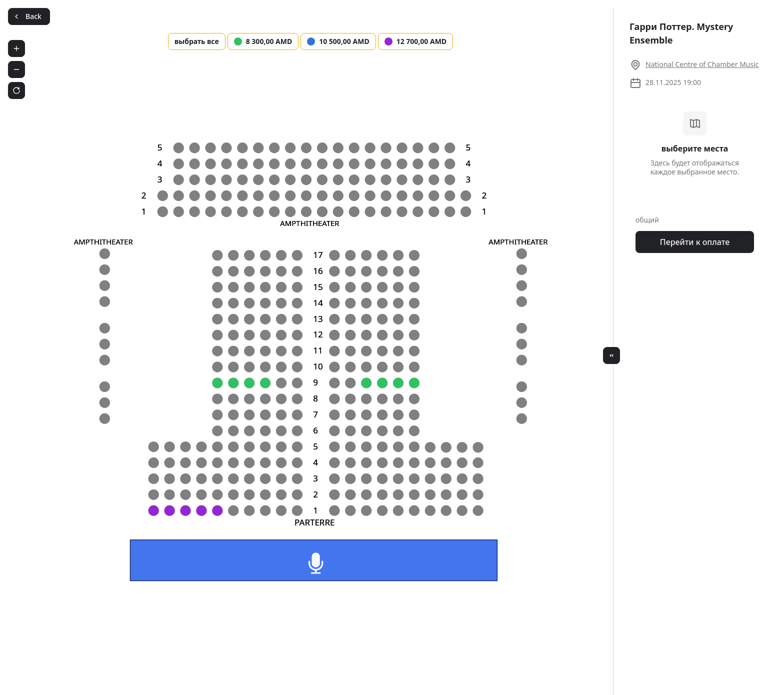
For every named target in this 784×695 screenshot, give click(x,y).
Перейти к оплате (695, 242)
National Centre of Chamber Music (702, 64)
